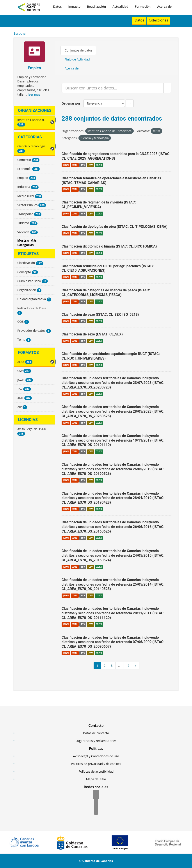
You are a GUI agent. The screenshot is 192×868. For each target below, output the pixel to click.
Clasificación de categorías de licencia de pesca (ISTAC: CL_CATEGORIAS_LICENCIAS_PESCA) (106, 292)
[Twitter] (96, 803)
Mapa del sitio (96, 779)
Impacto (74, 6)
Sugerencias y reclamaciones (96, 741)
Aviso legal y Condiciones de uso (96, 756)
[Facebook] (96, 795)
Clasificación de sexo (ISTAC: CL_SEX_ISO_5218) (100, 315)
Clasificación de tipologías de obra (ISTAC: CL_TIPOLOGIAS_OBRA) (115, 227)
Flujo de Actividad (77, 59)
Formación (143, 6)
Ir (130, 103)
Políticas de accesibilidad (96, 771)
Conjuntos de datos (79, 50)
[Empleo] (34, 52)
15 (128, 666)
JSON (66, 165)
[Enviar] (167, 88)
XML (75, 165)
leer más (34, 94)
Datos (57, 6)
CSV (91, 165)
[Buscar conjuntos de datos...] (113, 88)
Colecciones (158, 20)
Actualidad (120, 6)
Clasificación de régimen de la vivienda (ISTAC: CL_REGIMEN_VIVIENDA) (99, 205)
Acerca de (164, 6)
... (119, 666)
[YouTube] (96, 811)
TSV (83, 165)
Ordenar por (71, 103)
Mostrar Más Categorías (27, 243)
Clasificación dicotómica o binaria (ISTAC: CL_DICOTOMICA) (109, 246)
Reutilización (96, 6)
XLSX (99, 165)
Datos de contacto (96, 733)
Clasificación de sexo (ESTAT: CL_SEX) (92, 334)
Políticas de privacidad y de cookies (96, 764)
